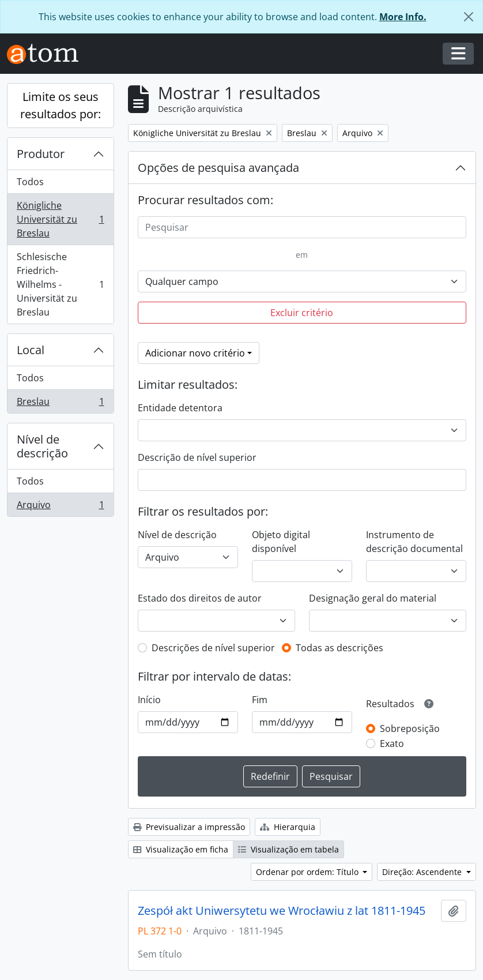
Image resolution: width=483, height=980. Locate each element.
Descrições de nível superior (213, 648)
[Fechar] (469, 17)
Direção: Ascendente (423, 872)
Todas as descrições (339, 648)
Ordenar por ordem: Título (308, 872)
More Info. (403, 17)
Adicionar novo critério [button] (195, 353)
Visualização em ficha (181, 849)
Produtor (41, 154)
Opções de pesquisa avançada (218, 168)
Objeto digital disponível (281, 542)
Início (149, 700)
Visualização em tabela (288, 849)
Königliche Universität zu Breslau (60, 219)
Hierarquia (288, 827)
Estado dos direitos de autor (200, 598)
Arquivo (60, 507)
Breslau (60, 404)
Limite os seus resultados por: (61, 105)
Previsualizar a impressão (189, 827)
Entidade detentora (180, 408)
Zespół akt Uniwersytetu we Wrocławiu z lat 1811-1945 (282, 911)
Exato (392, 744)
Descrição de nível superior (197, 457)
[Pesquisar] (302, 227)
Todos (30, 182)
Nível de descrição (42, 446)
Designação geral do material (373, 598)
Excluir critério (302, 313)
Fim (260, 700)
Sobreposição (410, 729)
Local (31, 350)
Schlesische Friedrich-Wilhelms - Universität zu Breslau (60, 284)
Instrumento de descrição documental (414, 542)
